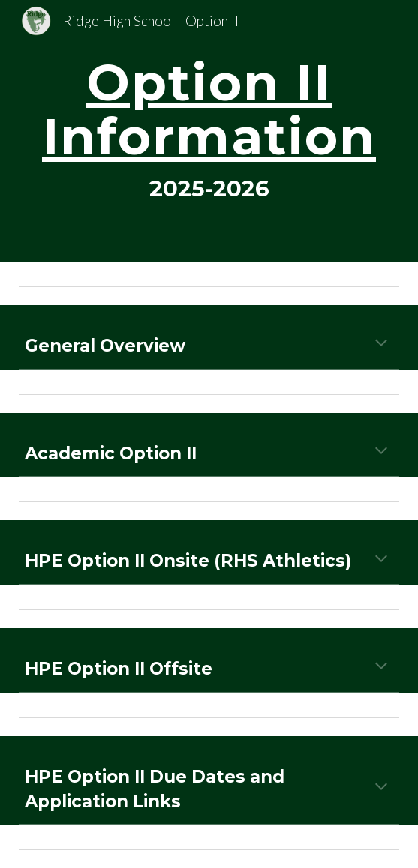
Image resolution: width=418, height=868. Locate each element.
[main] (209, 131)
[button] (381, 344)
